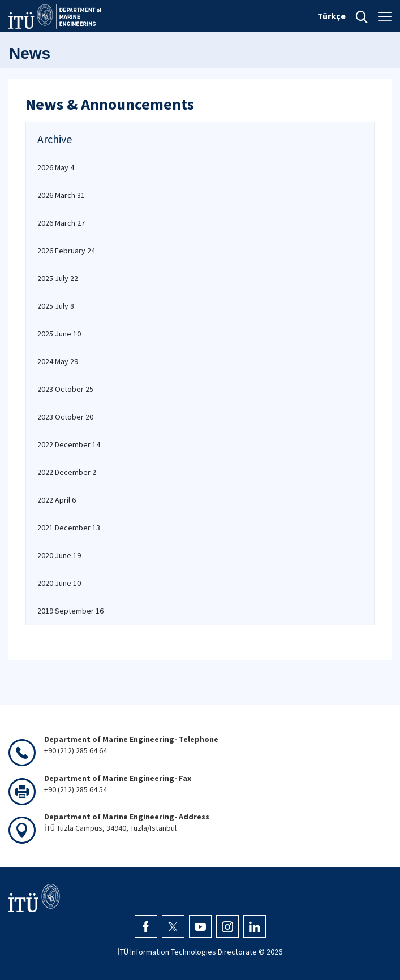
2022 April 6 (57, 500)
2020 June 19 (59, 555)
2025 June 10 (59, 334)
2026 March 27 (61, 223)
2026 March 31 (61, 195)
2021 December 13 (69, 528)
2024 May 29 (58, 361)
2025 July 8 (56, 306)
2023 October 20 (65, 417)
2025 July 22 (58, 278)
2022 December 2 (67, 472)
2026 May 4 (56, 167)
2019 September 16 (70, 611)
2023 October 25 (65, 389)
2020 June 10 (59, 583)
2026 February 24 (66, 251)
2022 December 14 (69, 444)
